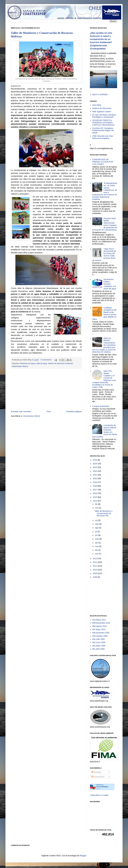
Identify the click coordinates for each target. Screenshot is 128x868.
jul (96, 532)
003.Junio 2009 (99, 642)
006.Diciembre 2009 (101, 633)
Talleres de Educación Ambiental (60, 363)
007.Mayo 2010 (99, 629)
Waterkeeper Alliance (20, 366)
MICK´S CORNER (100, 95)
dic (97, 504)
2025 (95, 460)
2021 (95, 475)
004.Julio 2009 (99, 639)
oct (97, 520)
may (97, 539)
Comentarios (98, 777)
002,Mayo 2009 (99, 646)
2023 (95, 467)
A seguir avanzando (101, 406)
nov (97, 508)
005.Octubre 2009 (100, 636)
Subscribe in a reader (99, 795)
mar (97, 546)
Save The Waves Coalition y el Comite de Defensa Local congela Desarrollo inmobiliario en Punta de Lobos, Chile (104, 379)
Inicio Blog (97, 105)
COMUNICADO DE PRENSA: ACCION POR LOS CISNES (103, 162)
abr (97, 543)
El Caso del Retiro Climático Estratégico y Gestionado (104, 116)
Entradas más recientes (21, 411)
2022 (95, 471)
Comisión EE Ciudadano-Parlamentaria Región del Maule (103, 131)
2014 (95, 501)
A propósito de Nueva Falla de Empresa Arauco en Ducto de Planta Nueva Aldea (105, 431)
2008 (95, 577)
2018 (95, 486)
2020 (95, 478)
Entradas (96, 772)
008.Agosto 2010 (100, 626)
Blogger (83, 856)
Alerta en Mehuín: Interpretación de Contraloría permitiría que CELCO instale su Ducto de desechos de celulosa (104, 345)
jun (97, 535)
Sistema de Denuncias (102, 108)
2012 (95, 562)
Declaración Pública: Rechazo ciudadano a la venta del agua (110, 284)
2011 (95, 566)
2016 (95, 493)
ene (97, 554)
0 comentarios (46, 360)
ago (97, 528)
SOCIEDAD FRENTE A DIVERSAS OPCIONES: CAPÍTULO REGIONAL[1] (103, 123)
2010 (95, 570)
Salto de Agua (42, 363)
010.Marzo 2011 (99, 620)
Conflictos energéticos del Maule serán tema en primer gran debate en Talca (104, 313)
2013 (95, 559)
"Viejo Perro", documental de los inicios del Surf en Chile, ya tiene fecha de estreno (104, 255)
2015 (95, 497)
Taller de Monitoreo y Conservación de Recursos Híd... (103, 513)
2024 (95, 464)
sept (97, 524)
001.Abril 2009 (98, 649)
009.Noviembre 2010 (101, 623)
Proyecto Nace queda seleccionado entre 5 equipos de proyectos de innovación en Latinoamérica (105, 224)
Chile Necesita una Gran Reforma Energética (103, 137)
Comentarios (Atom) (32, 416)
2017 (95, 490)
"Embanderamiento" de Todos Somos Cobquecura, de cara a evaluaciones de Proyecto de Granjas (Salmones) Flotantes (105, 191)
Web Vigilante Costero (102, 112)
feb (97, 550)
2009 (95, 573)
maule (98, 789)
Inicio (49, 411)
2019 (95, 482)
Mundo (102, 787)
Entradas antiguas (74, 411)
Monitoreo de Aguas (28, 363)
